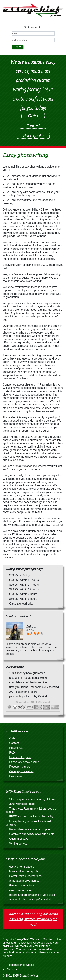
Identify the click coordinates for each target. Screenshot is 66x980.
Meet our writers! (18, 616)
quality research (38, 479)
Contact (33, 126)
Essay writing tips (20, 757)
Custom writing (17, 731)
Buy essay (16, 776)
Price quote (33, 136)
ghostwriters (10, 333)
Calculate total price (21, 604)
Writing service (18, 844)
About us (12, 970)
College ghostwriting (22, 771)
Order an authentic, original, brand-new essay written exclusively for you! (33, 919)
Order (33, 116)
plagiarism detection (29, 799)
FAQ (12, 753)
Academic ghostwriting (20, 965)
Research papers (20, 767)
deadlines (40, 518)
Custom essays (19, 839)
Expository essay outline (24, 762)
